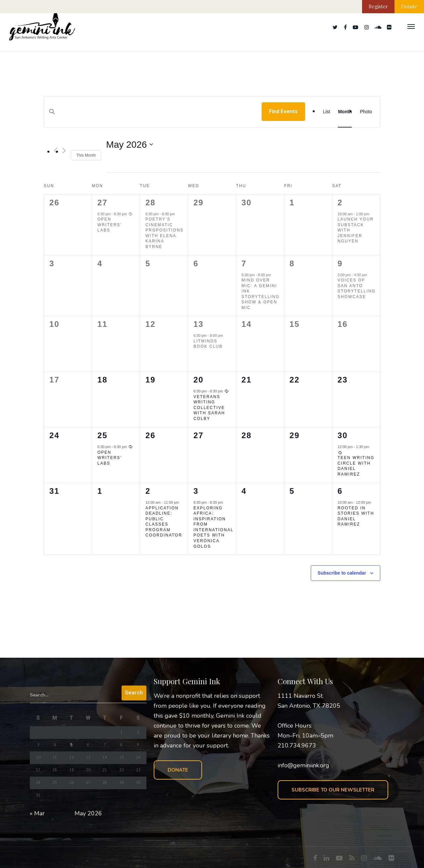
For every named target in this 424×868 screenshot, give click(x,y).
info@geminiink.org (303, 765)
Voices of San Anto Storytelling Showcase (357, 288)
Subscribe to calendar (342, 573)
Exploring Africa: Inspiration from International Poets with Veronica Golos (213, 527)
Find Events (283, 111)
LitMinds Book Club (208, 344)
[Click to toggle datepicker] (130, 145)
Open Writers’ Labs (110, 225)
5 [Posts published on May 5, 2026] (71, 745)
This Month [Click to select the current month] (86, 155)
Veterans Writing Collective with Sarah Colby (209, 408)
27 (103, 203)
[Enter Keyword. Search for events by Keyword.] (153, 118)
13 (199, 324)
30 (343, 435)
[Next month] (64, 151)
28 (151, 203)
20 (199, 380)
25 (103, 435)
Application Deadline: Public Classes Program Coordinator (164, 522)
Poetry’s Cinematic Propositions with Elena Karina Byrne (164, 233)
